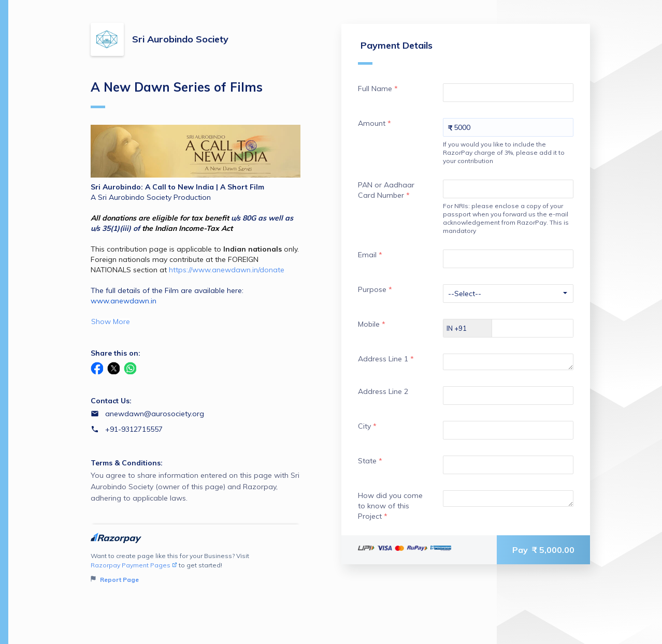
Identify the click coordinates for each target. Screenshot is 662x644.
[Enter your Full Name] (508, 93)
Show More (111, 321)
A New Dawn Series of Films (177, 94)
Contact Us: (111, 401)
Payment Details (395, 52)
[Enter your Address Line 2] (508, 396)
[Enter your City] (508, 430)
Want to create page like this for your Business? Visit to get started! (196, 568)
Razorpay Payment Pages (134, 565)
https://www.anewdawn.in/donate (227, 270)
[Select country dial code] (468, 328)
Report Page (115, 580)
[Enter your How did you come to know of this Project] (508, 499)
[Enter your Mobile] (542, 328)
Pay (543, 550)
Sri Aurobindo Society (180, 39)
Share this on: (116, 353)
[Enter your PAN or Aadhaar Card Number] (508, 189)
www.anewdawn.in (124, 301)
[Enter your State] (508, 465)
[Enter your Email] (508, 259)
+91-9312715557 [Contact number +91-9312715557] (134, 429)
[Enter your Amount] (508, 127)
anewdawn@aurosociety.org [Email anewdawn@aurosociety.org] (155, 414)
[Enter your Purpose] (508, 294)
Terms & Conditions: (127, 463)
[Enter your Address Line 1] (508, 362)
